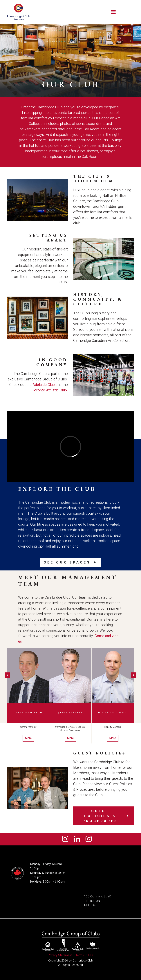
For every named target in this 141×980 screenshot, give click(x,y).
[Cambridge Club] (19, 12)
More (28, 738)
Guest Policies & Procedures (100, 816)
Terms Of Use (84, 955)
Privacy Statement (60, 955)
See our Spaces (67, 562)
